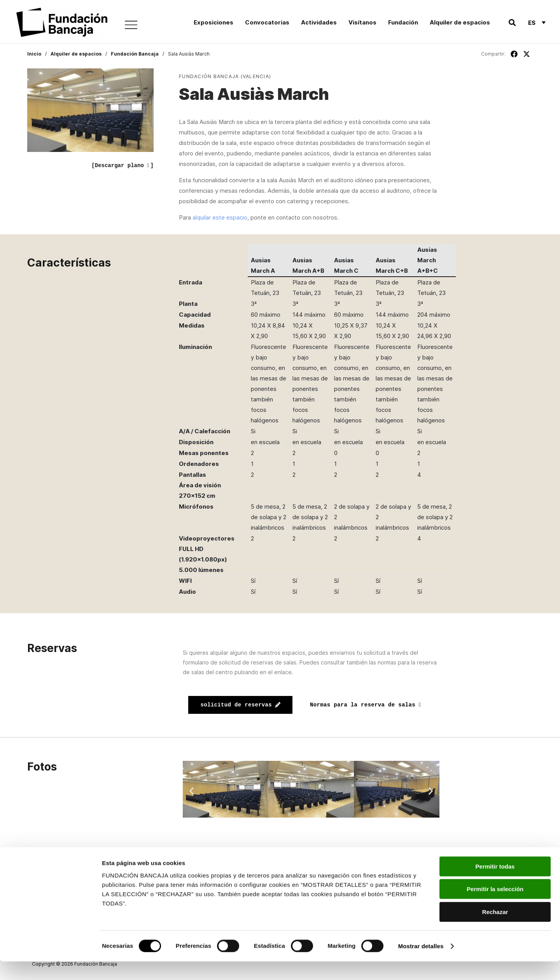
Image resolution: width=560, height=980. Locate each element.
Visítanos (362, 22)
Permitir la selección (495, 908)
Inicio (34, 54)
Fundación (403, 22)
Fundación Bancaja (135, 54)
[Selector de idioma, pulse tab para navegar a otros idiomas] (537, 23)
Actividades (319, 22)
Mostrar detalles (421, 965)
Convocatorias (267, 22)
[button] (512, 23)
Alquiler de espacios (460, 22)
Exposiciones (213, 22)
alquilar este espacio (220, 217)
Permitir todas (495, 885)
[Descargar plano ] (122, 166)
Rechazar (495, 930)
